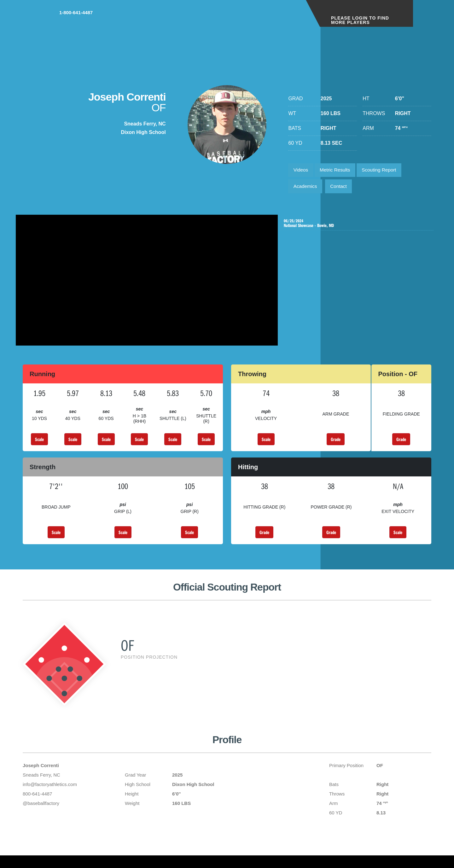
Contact (342, 188)
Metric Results (338, 171)
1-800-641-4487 (276, 18)
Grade (336, 442)
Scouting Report (384, 171)
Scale (39, 442)
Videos (302, 171)
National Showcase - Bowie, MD (357, 227)
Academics (306, 188)
